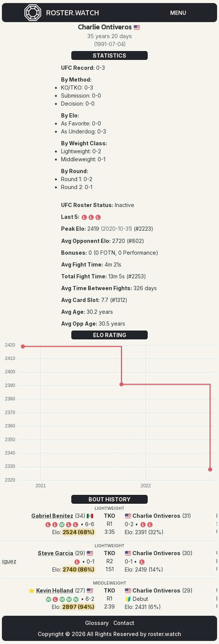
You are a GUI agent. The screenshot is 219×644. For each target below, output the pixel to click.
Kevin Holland (55, 590)
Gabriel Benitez (52, 516)
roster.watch (165, 634)
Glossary (97, 623)
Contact (124, 623)
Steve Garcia (56, 553)
